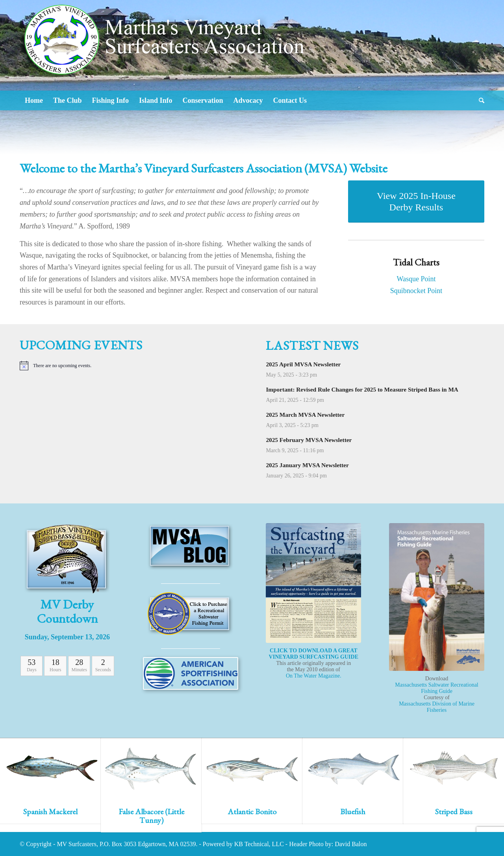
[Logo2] (168, 63)
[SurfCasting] (313, 583)
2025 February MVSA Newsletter (309, 440)
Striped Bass (454, 811)
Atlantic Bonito (252, 811)
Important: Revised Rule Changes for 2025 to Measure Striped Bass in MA (362, 389)
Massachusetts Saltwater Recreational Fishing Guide (436, 688)
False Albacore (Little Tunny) (151, 816)
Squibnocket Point (416, 291)
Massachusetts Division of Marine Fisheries (437, 707)
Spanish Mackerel (50, 811)
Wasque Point (416, 279)
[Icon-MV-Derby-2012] (67, 558)
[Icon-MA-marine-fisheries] (190, 614)
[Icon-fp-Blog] (190, 547)
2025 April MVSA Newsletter (303, 364)
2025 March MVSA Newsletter (305, 415)
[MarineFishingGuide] (437, 597)
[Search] (479, 100)
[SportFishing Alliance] (191, 673)
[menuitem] (34, 100)
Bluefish (353, 811)
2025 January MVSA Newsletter (307, 465)
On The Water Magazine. (314, 676)
